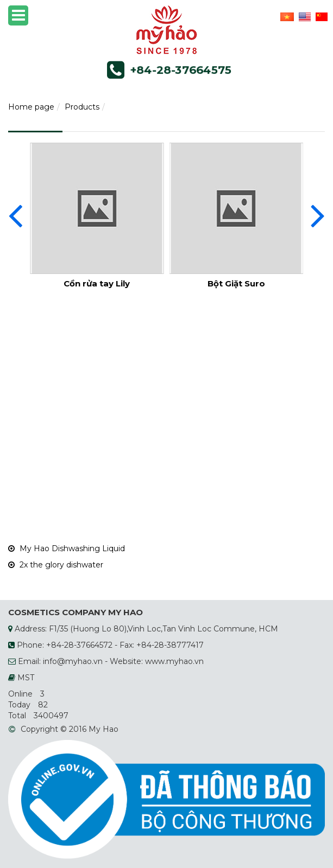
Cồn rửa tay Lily (97, 283)
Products (82, 107)
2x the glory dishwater (56, 565)
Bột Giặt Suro (236, 283)
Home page (31, 107)
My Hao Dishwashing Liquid (67, 548)
